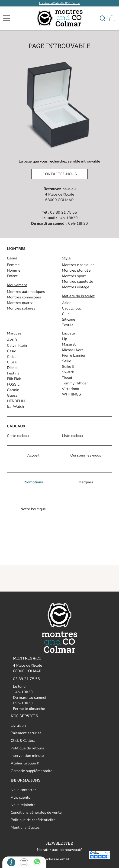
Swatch (68, 372)
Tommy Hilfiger (75, 383)
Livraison (18, 726)
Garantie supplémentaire (32, 771)
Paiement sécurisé (26, 733)
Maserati (69, 344)
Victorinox (70, 389)
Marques (86, 482)
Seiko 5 (68, 367)
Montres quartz (20, 303)
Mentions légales (25, 828)
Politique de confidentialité (33, 820)
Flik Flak (14, 379)
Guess (12, 396)
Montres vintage (76, 287)
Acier (66, 303)
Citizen (13, 357)
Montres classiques (78, 265)
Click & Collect (23, 741)
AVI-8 (12, 340)
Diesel (12, 368)
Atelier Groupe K (25, 763)
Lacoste (68, 333)
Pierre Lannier (74, 356)
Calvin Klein (17, 346)
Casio (12, 351)
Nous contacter (23, 790)
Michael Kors (73, 350)
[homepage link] (59, 18)
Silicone (69, 319)
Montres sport (74, 276)
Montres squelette (78, 282)
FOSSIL (13, 384)
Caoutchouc (72, 308)
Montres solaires (21, 308)
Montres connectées (24, 297)
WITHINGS (71, 394)
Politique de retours (27, 748)
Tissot (67, 378)
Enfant (12, 276)
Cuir (65, 314)
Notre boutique (33, 509)
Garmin (13, 390)
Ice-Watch (15, 407)
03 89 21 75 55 (64, 212)
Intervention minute (27, 756)
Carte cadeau (18, 436)
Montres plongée (76, 270)
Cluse (12, 362)
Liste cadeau (72, 436)
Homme (14, 270)
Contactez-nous (60, 174)
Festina (13, 373)
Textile (68, 325)
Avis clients (20, 797)
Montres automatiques (26, 292)
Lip (64, 339)
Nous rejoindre (23, 805)
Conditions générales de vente (36, 813)
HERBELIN (16, 401)
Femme (13, 265)
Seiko (67, 361)
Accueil (33, 455)
